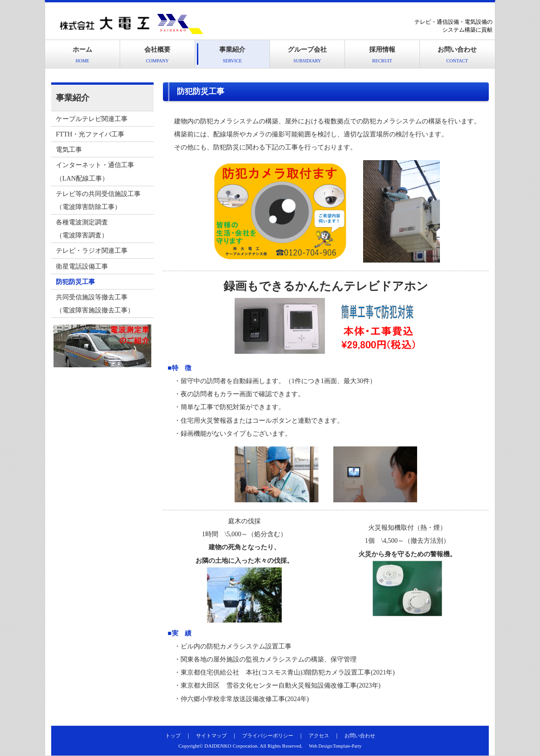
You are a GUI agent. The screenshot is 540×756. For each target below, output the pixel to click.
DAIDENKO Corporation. (232, 746)
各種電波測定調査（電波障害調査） (82, 229)
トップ (173, 736)
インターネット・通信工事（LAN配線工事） (95, 171)
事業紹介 (232, 55)
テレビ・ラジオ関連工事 (92, 250)
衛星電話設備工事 (82, 266)
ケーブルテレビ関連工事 (92, 119)
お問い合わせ (457, 55)
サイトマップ (211, 736)
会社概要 (157, 55)
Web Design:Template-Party (335, 746)
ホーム (82, 55)
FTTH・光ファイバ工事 (90, 134)
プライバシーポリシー (268, 736)
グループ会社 (307, 55)
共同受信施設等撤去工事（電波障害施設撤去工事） (95, 304)
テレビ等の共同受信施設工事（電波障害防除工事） (98, 200)
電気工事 (69, 149)
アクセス (319, 736)
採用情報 (382, 55)
